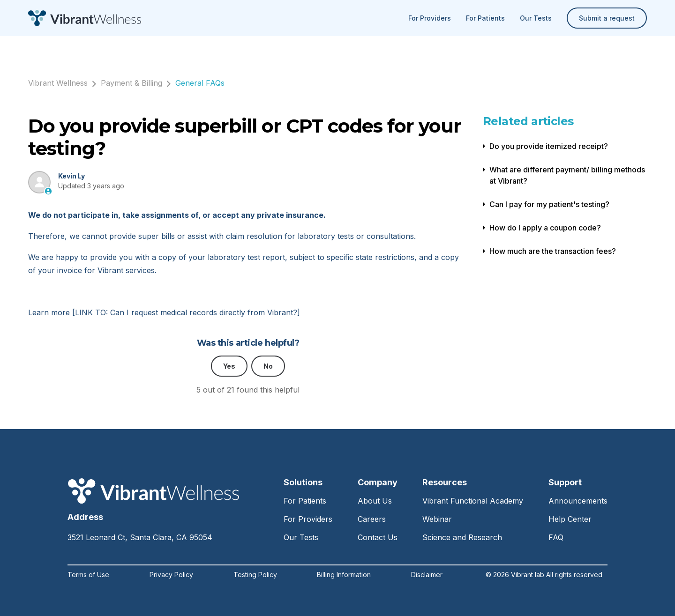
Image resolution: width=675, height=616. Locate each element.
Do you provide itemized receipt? (549, 146)
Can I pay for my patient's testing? (549, 204)
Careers (372, 519)
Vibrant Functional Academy (473, 501)
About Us (375, 501)
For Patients (485, 18)
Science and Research (462, 537)
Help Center (570, 519)
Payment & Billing (131, 83)
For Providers (430, 18)
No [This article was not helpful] (268, 366)
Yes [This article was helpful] (229, 366)
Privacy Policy (171, 575)
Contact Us (378, 537)
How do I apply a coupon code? (545, 228)
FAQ (556, 537)
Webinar (437, 519)
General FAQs (200, 83)
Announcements (578, 501)
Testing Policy (255, 575)
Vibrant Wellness (58, 83)
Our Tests (536, 18)
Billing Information (344, 575)
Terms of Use (88, 575)
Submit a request (607, 18)
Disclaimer (427, 575)
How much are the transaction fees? (553, 251)
